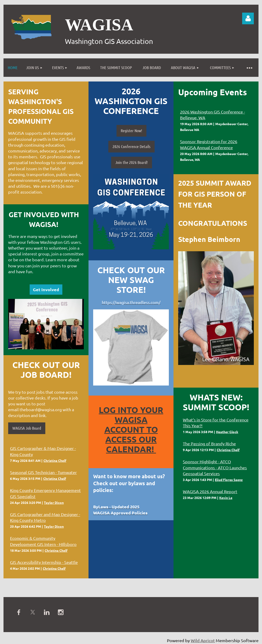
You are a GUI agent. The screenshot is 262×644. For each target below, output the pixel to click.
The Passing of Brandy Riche (209, 444)
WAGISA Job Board (27, 428)
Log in (248, 18)
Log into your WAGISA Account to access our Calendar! (131, 429)
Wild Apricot (203, 640)
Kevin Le (226, 498)
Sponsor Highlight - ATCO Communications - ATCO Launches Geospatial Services (215, 467)
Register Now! (131, 131)
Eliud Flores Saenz (229, 480)
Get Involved (46, 289)
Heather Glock (227, 432)
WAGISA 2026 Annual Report (210, 491)
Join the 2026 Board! (132, 162)
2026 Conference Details (131, 146)
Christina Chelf (55, 460)
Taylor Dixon (54, 502)
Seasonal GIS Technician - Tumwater (43, 472)
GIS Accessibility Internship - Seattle (44, 562)
